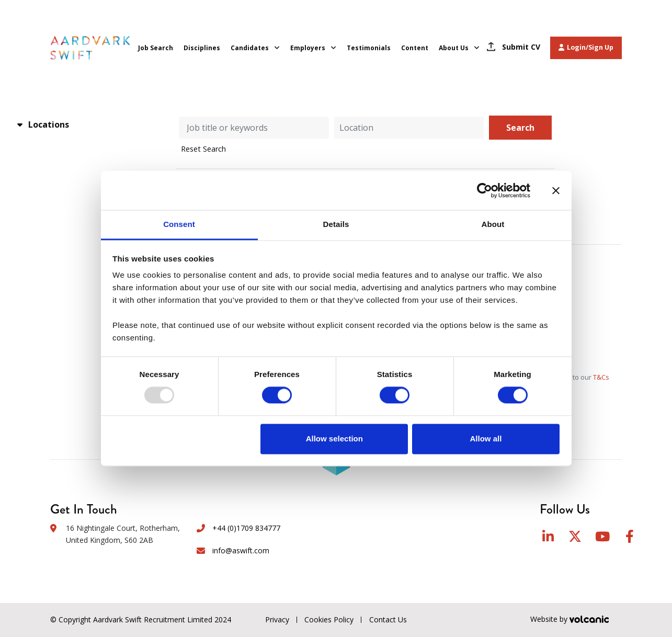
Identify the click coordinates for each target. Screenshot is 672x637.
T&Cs (601, 377)
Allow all (486, 439)
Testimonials (369, 48)
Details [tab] (336, 224)
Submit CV (521, 47)
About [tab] (493, 224)
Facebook (630, 536)
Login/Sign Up (586, 47)
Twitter (575, 536)
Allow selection (334, 439)
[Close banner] (556, 190)
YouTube (602, 536)
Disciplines (202, 48)
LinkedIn (548, 536)
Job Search (156, 48)
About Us (454, 48)
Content (415, 48)
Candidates (250, 48)
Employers (308, 48)
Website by (576, 620)
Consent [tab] (179, 224)
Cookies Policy (329, 619)
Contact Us (388, 619)
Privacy (277, 619)
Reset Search (203, 149)
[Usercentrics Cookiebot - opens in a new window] (485, 190)
